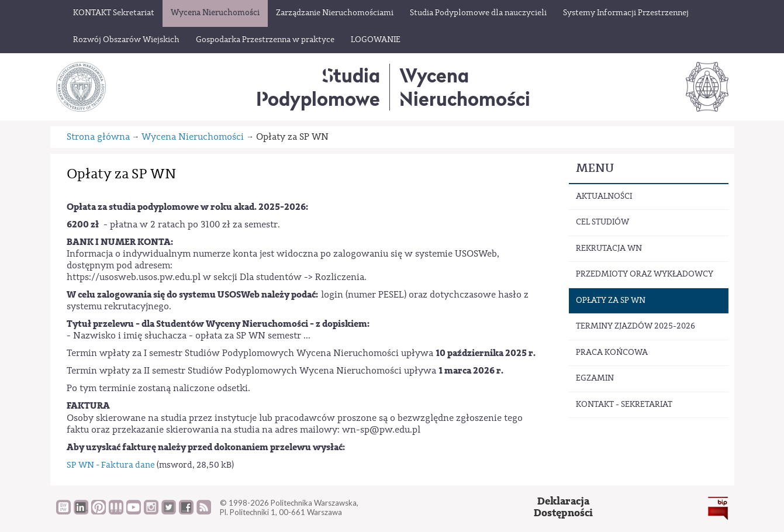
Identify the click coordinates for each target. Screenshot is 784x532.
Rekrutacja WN (609, 248)
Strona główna (98, 137)
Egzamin (595, 378)
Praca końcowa (612, 353)
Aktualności (604, 196)
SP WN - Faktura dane (112, 465)
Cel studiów (602, 222)
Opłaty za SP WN (611, 300)
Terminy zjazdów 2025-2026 (636, 326)
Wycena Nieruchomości (193, 137)
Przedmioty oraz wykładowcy (645, 274)
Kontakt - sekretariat (624, 405)
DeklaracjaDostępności (563, 507)
